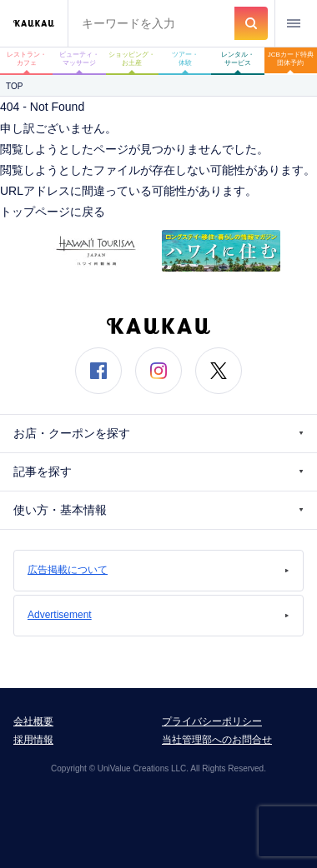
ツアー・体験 (185, 59)
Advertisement (158, 615)
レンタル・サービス (238, 59)
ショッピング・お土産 (132, 59)
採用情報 (33, 740)
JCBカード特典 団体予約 (292, 59)
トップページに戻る (53, 212)
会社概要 (33, 721)
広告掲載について (158, 570)
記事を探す (158, 472)
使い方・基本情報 (158, 510)
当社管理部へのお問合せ (217, 740)
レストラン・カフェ (27, 59)
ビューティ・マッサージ (79, 59)
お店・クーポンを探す (158, 434)
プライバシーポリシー (212, 721)
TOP (14, 86)
